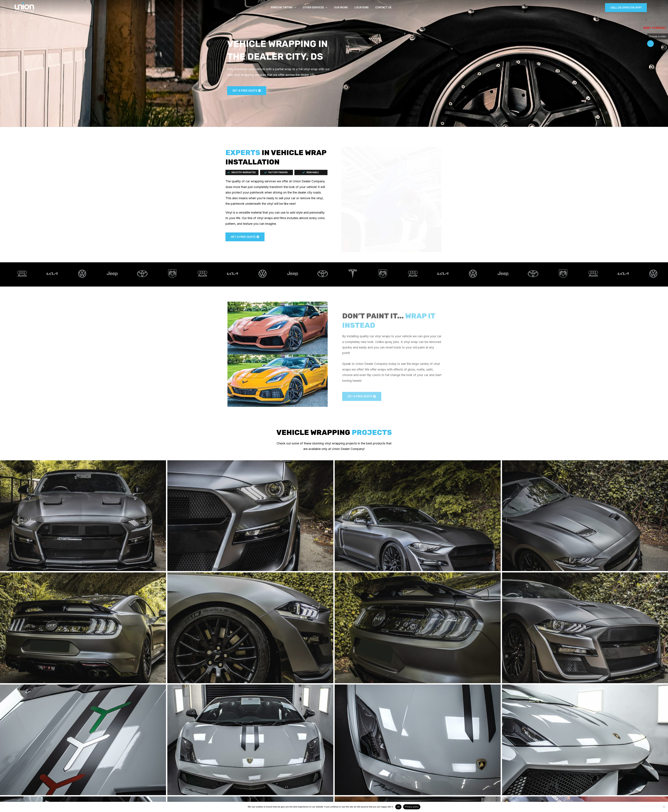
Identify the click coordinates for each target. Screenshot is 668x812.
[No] (664, 807)
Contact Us (383, 7)
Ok (398, 807)
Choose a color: (658, 36)
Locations (361, 7)
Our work (341, 7)
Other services (315, 8)
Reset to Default (655, 28)
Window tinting (283, 8)
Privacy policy (412, 807)
